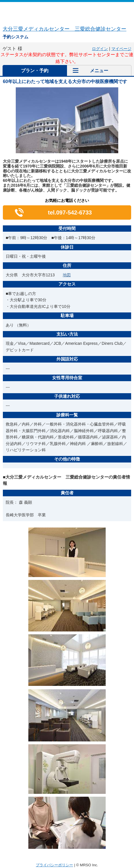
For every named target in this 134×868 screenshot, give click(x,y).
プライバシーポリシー (54, 865)
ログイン (100, 49)
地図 (67, 275)
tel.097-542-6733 (70, 212)
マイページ (121, 49)
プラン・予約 (35, 71)
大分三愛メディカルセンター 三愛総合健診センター (64, 29)
